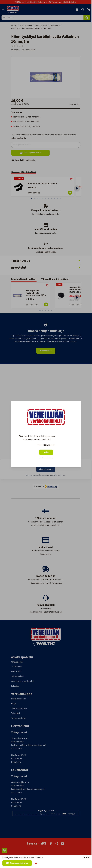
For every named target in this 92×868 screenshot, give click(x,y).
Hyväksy (46, 452)
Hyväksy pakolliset (46, 458)
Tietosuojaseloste (46, 445)
